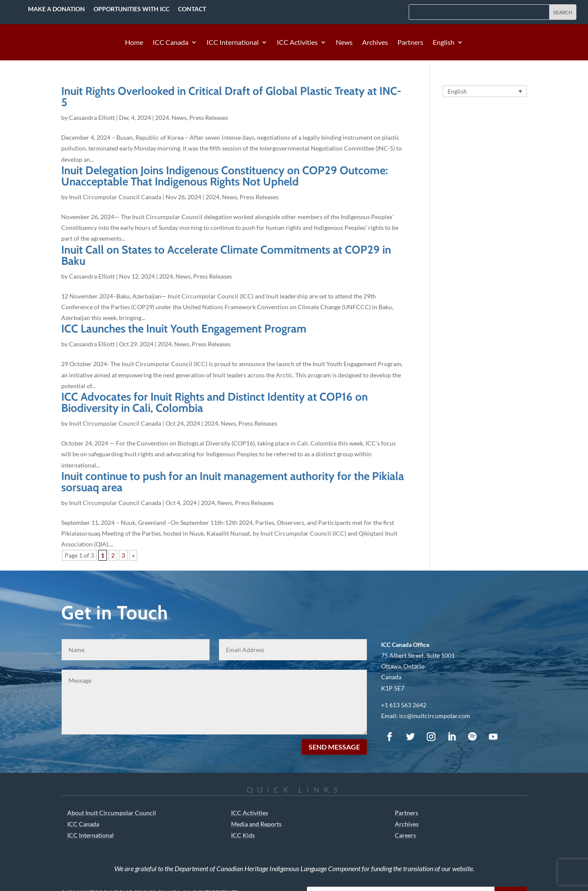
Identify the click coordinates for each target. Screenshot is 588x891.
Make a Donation (56, 9)
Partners (410, 43)
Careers (405, 835)
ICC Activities (297, 43)
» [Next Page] (133, 555)
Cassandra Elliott (92, 118)
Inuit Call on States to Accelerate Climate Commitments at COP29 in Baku (226, 255)
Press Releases (209, 118)
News (344, 43)
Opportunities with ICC (131, 9)
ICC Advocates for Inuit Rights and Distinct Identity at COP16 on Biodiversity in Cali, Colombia (214, 402)
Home (134, 43)
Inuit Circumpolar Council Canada (115, 197)
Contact (192, 9)
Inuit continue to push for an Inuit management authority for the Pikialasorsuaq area (233, 482)
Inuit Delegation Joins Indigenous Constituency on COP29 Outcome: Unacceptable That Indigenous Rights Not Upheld (225, 176)
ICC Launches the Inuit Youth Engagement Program (184, 329)
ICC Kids (243, 835)
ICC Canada (170, 43)
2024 (162, 118)
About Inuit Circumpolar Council (112, 813)
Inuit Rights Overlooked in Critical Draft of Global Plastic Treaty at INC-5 (231, 97)
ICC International (233, 43)
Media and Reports (256, 824)
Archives (375, 43)
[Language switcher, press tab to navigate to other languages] (485, 91)
